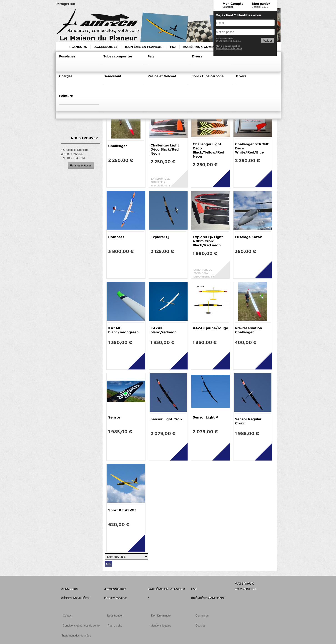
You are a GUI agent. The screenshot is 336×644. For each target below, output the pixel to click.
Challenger (118, 146)
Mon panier (261, 4)
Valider (268, 41)
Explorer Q (160, 237)
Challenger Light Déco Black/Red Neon (165, 149)
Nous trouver (115, 616)
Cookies (200, 626)
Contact (68, 616)
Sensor (114, 417)
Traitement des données (76, 636)
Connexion (228, 7)
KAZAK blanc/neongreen (123, 330)
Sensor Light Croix (167, 419)
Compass (116, 237)
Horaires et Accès (81, 166)
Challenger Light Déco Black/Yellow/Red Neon (208, 150)
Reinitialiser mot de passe (229, 48)
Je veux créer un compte (228, 41)
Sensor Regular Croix (248, 421)
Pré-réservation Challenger (249, 330)
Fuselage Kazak (248, 237)
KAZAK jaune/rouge (210, 328)
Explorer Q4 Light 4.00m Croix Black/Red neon (208, 241)
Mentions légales (161, 626)
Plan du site (115, 626)
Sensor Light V (205, 417)
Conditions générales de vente (81, 626)
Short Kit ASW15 (122, 510)
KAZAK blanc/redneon (164, 330)
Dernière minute (161, 616)
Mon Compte (233, 4)
